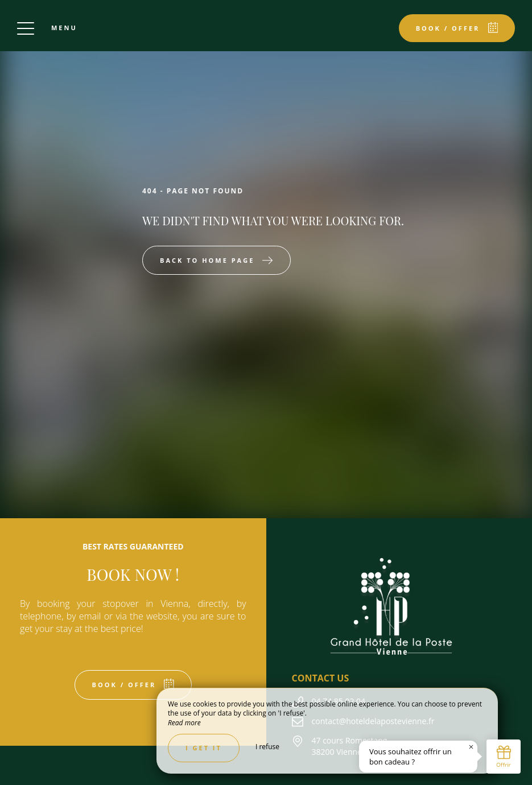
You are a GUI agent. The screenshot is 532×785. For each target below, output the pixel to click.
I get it (204, 748)
